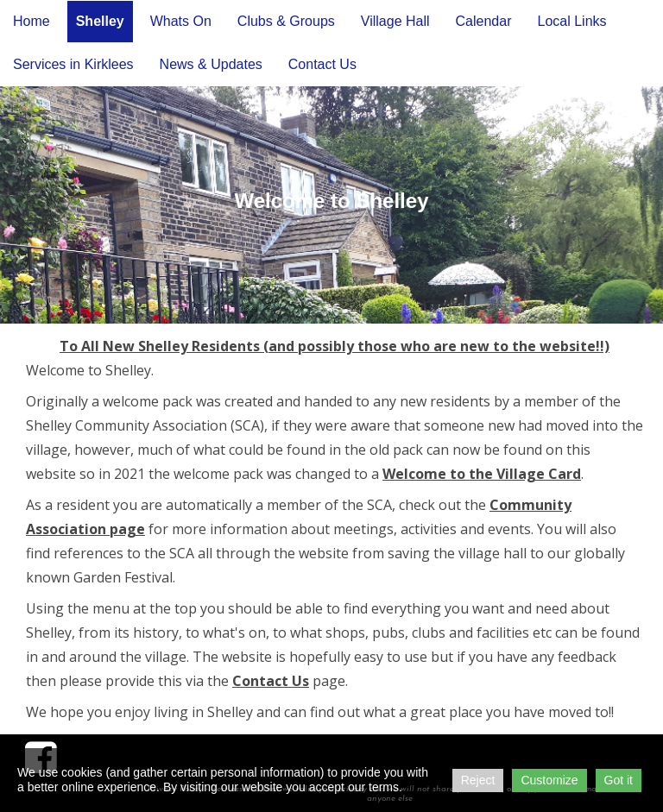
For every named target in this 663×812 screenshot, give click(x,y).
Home (32, 21)
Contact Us (322, 64)
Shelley (100, 21)
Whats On (181, 21)
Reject (478, 780)
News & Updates (211, 64)
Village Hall (395, 21)
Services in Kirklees (73, 64)
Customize (549, 780)
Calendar (484, 21)
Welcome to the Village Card (482, 474)
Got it (619, 780)
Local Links (571, 21)
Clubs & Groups (286, 21)
